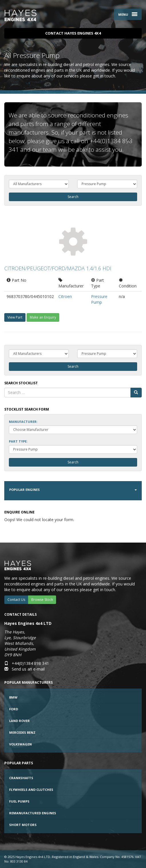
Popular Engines (73, 490)
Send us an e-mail (28, 669)
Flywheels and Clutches (31, 790)
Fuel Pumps (19, 801)
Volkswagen (20, 744)
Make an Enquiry (43, 317)
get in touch (104, 76)
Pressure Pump (99, 299)
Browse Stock (42, 600)
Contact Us (16, 600)
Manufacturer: (23, 422)
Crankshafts (21, 778)
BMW (13, 697)
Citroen (65, 296)
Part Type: (18, 441)
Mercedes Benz (22, 732)
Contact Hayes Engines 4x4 (73, 33)
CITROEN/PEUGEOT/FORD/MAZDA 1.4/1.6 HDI (58, 268)
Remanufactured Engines (33, 813)
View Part (15, 317)
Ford (14, 709)
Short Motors (23, 825)
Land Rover (19, 721)
